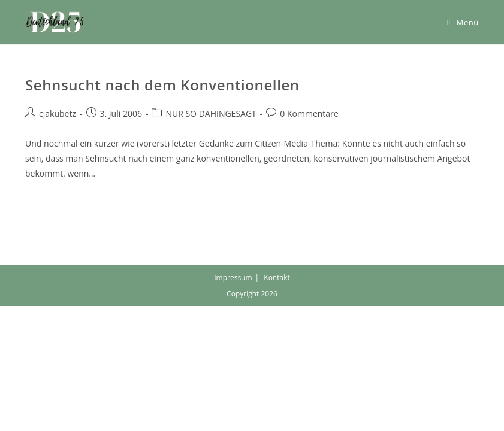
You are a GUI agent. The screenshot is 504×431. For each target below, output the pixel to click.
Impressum (233, 277)
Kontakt (277, 277)
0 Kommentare (309, 113)
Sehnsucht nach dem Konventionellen (162, 85)
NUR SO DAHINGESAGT (211, 113)
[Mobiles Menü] (463, 22)
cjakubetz (58, 113)
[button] (55, 22)
